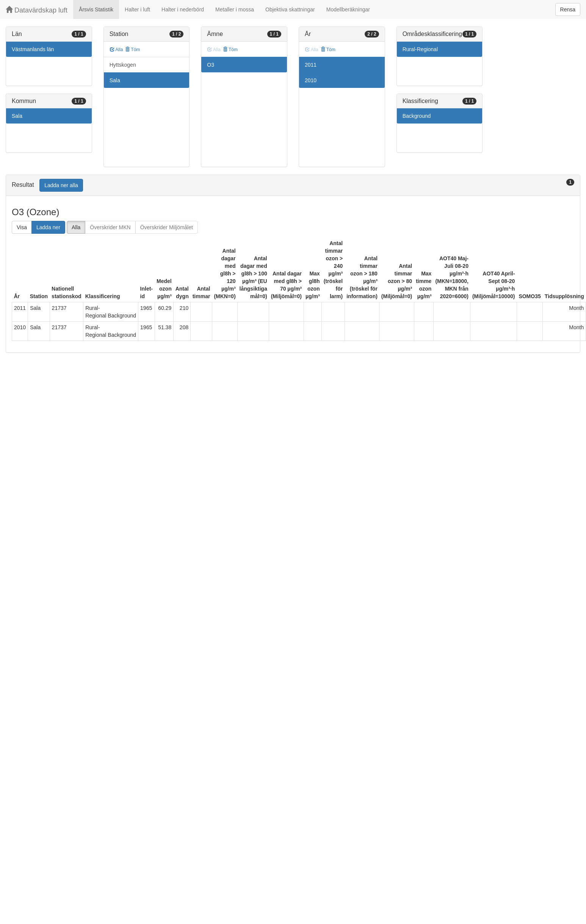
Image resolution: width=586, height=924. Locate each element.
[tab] (293, 185)
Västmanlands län (33, 49)
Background (417, 116)
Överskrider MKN (110, 227)
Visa (22, 227)
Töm (132, 50)
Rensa (568, 9)
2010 (311, 80)
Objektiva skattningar (290, 9)
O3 (211, 65)
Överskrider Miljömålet (167, 227)
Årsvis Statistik (96, 9)
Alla (117, 50)
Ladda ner (48, 227)
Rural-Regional (420, 49)
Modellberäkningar (348, 9)
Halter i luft (137, 9)
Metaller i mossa (235, 9)
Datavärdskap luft (37, 10)
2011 (311, 65)
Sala (17, 116)
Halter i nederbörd (183, 9)
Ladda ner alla (61, 185)
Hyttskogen (123, 65)
